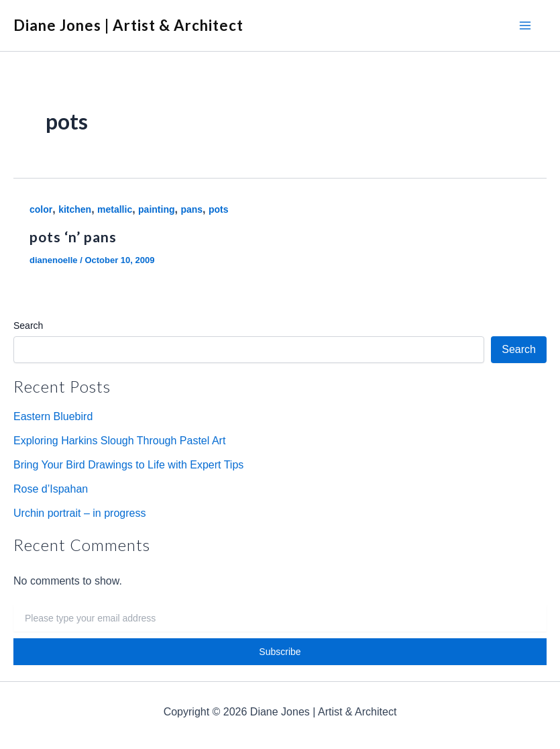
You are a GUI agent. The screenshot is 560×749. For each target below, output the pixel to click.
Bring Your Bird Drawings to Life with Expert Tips (128, 465)
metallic (115, 209)
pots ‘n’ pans (73, 237)
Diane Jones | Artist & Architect (128, 25)
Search (28, 326)
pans (191, 209)
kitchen (75, 209)
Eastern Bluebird (53, 416)
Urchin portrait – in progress (79, 513)
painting (156, 209)
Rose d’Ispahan (51, 489)
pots (219, 209)
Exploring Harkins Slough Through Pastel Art (119, 441)
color (41, 209)
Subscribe (280, 652)
